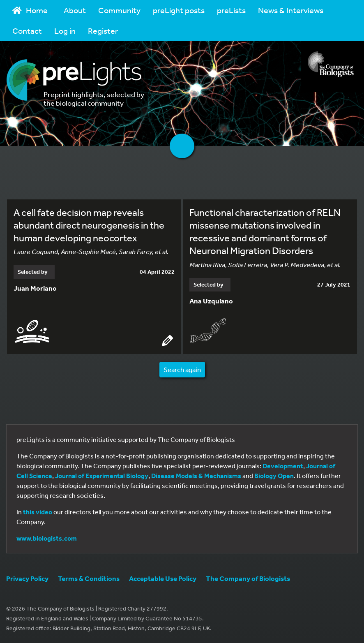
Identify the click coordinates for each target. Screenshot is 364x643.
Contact (27, 31)
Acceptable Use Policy (163, 578)
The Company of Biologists (248, 578)
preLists (231, 10)
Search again (182, 369)
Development (283, 466)
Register (103, 31)
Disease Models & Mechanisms (196, 476)
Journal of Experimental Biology (102, 476)
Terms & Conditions (89, 578)
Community (119, 10)
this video (38, 512)
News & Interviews (291, 10)
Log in (65, 31)
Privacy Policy (27, 578)
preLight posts (179, 10)
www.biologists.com (47, 538)
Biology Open (274, 476)
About (75, 10)
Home (30, 10)
